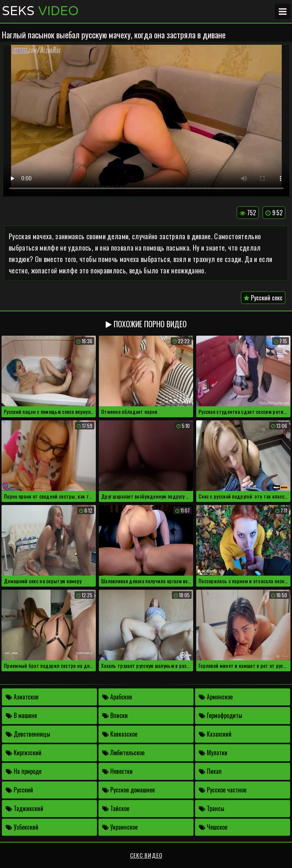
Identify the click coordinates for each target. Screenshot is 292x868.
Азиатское (22, 697)
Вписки (115, 715)
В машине (21, 715)
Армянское (216, 697)
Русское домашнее (129, 790)
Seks (40, 11)
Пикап (210, 771)
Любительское (123, 753)
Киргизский (24, 753)
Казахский (215, 734)
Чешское (213, 827)
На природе (24, 771)
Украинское (120, 827)
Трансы (212, 808)
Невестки (117, 771)
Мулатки (213, 753)
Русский (19, 790)
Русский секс (263, 298)
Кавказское (120, 734)
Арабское (117, 697)
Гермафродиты (221, 715)
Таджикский (25, 808)
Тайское (116, 808)
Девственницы (28, 734)
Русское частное (223, 790)
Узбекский (22, 827)
